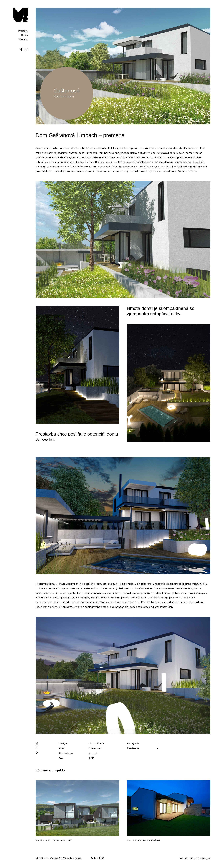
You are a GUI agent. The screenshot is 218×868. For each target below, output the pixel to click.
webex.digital (203, 858)
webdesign (187, 858)
